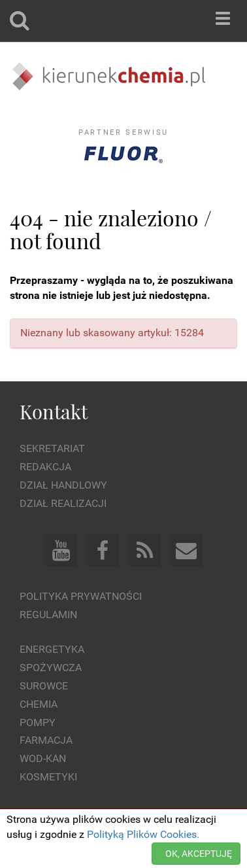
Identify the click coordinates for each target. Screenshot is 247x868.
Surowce (44, 686)
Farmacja (46, 740)
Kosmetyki (48, 777)
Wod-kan (43, 758)
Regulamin (48, 615)
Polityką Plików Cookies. (143, 834)
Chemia (39, 704)
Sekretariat (52, 448)
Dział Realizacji (63, 503)
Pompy (38, 722)
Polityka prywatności (81, 596)
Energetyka (52, 649)
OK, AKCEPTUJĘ (199, 854)
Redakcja (45, 467)
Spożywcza (51, 668)
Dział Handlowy (63, 485)
